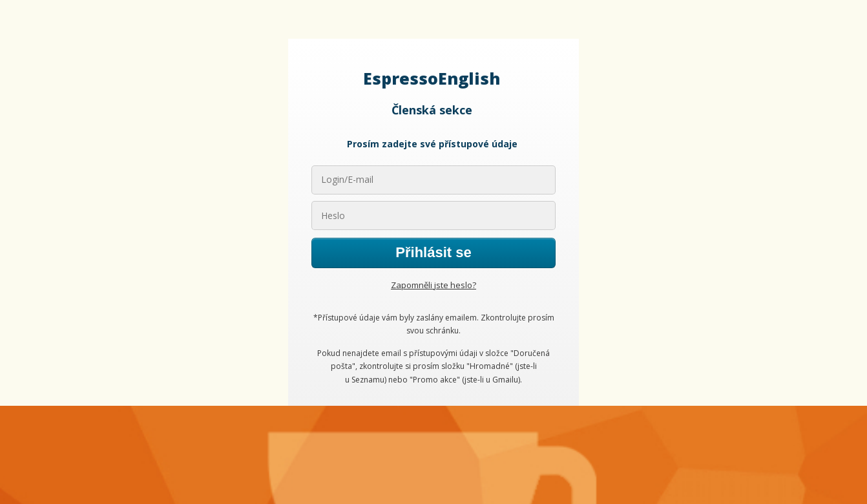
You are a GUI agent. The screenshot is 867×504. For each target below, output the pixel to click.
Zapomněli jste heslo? (433, 285)
